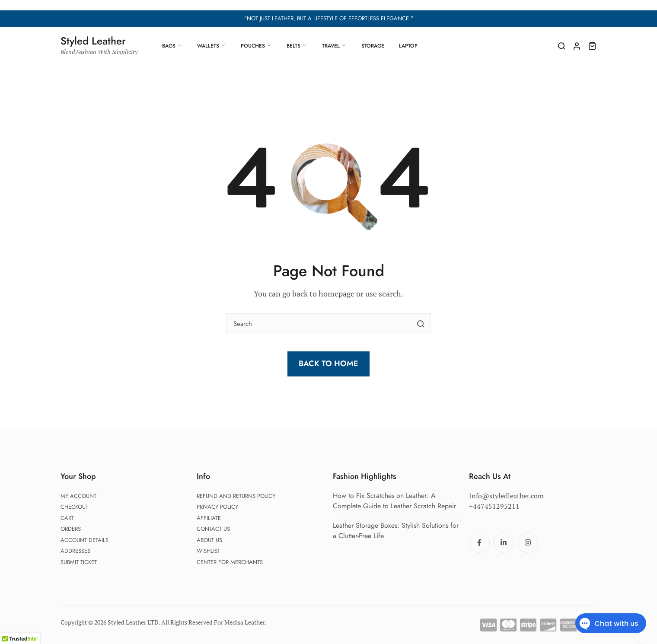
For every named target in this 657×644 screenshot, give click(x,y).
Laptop (408, 46)
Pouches (253, 46)
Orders (71, 529)
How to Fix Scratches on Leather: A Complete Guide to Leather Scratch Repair (394, 501)
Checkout (74, 507)
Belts (293, 46)
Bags (169, 46)
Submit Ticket (79, 562)
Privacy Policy (217, 507)
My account (78, 496)
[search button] (421, 324)
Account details (85, 540)
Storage (373, 46)
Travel (331, 46)
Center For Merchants (230, 562)
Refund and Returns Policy (236, 496)
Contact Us (213, 529)
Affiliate (209, 518)
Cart (67, 518)
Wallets (208, 46)
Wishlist (208, 551)
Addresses (75, 551)
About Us (209, 540)
